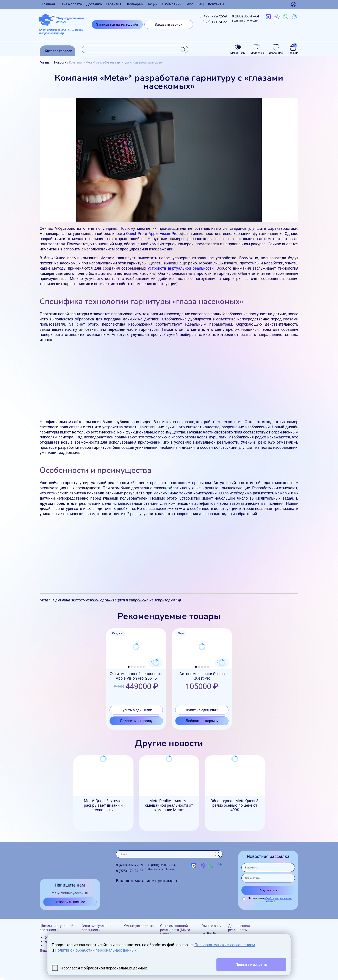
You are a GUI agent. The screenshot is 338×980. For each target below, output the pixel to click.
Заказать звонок (169, 24)
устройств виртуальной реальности (181, 268)
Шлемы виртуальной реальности (56, 928)
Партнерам (134, 4)
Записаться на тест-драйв (117, 24)
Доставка (94, 4)
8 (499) (213, 16)
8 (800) (246, 18)
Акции (153, 4)
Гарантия (114, 4)
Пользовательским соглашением (225, 945)
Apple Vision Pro (163, 234)
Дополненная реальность (239, 928)
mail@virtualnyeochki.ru (70, 893)
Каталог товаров (59, 51)
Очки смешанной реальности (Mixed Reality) (175, 930)
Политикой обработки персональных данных (96, 950)
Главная (48, 4)
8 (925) (213, 22)
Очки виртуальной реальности (97, 928)
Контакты (216, 4)
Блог (189, 4)
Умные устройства (139, 926)
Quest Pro (135, 234)
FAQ (201, 4)
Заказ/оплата (71, 4)
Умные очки (212, 926)
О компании (172, 4)
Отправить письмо (70, 902)
